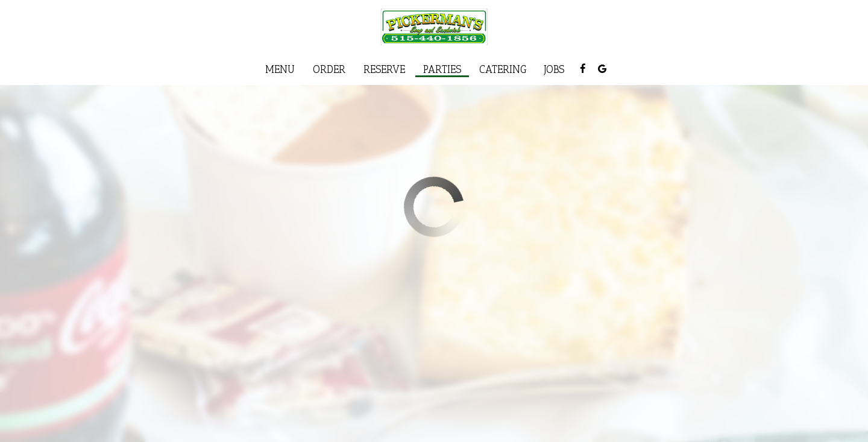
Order (329, 69)
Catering (503, 69)
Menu (280, 69)
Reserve (384, 69)
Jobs (554, 69)
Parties (442, 69)
